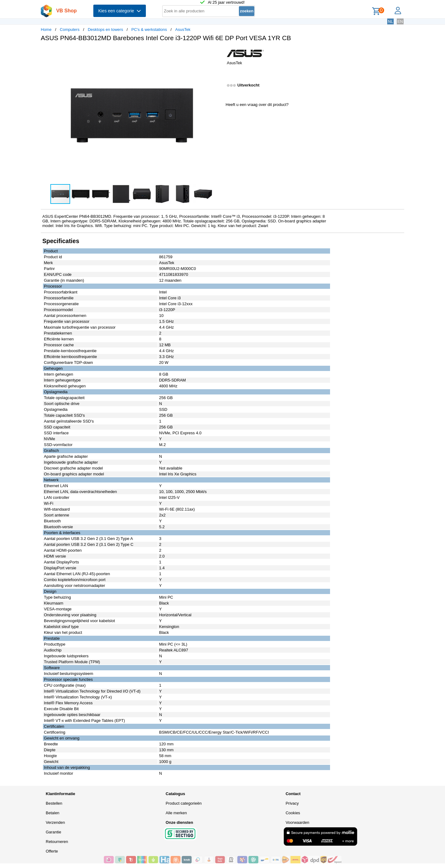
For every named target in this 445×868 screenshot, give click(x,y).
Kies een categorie (120, 11)
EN (400, 21)
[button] (217, 53)
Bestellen (54, 803)
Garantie (53, 832)
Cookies (293, 813)
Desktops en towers (105, 29)
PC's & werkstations (149, 29)
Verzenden (55, 822)
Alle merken (176, 813)
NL (390, 21)
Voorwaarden (297, 822)
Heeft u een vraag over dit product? (257, 105)
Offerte (52, 851)
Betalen (53, 813)
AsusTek (183, 29)
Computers (70, 29)
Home (46, 29)
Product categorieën (184, 803)
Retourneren (57, 842)
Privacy (292, 803)
